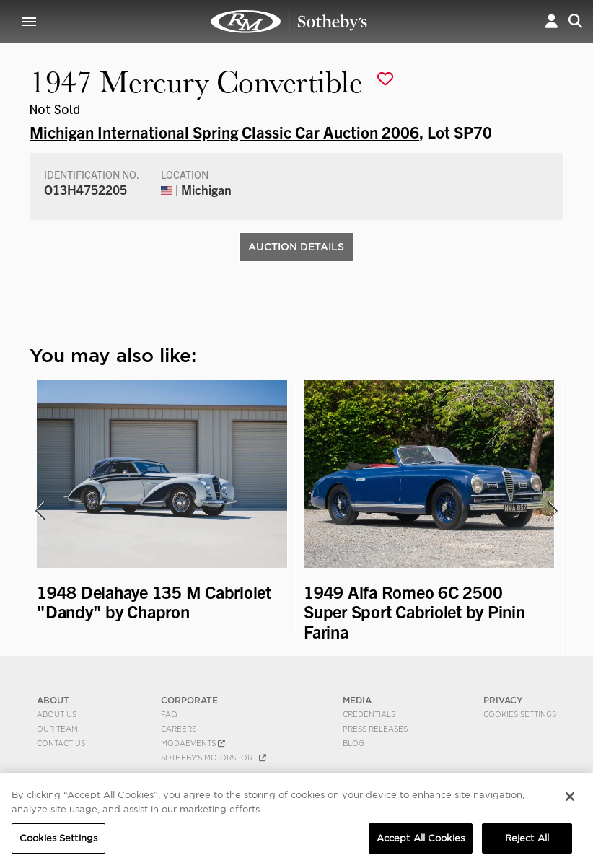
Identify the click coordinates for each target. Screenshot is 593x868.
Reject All (527, 843)
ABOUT (53, 700)
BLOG (353, 743)
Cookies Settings (520, 714)
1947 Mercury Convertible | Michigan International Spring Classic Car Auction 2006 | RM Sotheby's (289, 22)
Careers (179, 729)
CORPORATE (189, 700)
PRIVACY (503, 700)
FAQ (169, 714)
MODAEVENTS (193, 743)
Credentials (369, 714)
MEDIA (357, 700)
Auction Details (296, 247)
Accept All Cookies (421, 843)
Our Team (57, 729)
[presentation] (39, 511)
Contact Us (61, 743)
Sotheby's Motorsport (214, 758)
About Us (57, 714)
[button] (552, 21)
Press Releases (375, 729)
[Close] (570, 802)
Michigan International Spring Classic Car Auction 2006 (224, 131)
